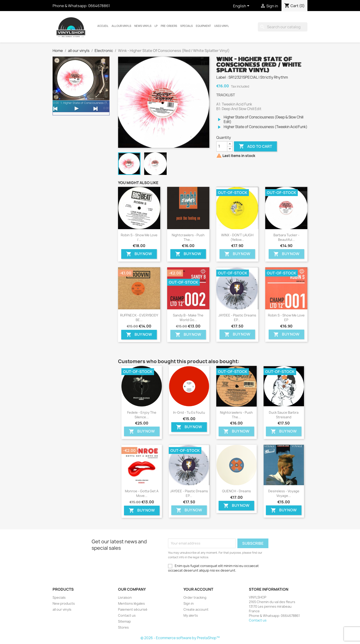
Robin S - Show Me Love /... (139, 237)
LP (156, 26)
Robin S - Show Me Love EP (286, 318)
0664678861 (99, 6)
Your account (198, 589)
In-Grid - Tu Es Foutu (189, 412)
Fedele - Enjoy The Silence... (142, 415)
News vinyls (143, 26)
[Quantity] (222, 146)
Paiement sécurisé (133, 609)
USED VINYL (222, 26)
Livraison (125, 597)
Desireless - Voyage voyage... (284, 493)
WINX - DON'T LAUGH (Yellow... (237, 237)
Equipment (203, 26)
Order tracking (195, 597)
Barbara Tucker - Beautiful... (286, 237)
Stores (123, 627)
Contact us (127, 615)
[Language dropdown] (242, 6)
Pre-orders (169, 26)
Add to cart (255, 146)
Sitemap (124, 621)
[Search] (283, 27)
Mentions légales (131, 603)
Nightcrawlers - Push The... (188, 237)
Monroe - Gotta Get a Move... (142, 493)
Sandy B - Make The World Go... (188, 318)
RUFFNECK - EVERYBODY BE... (139, 318)
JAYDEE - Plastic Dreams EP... (237, 318)
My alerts (191, 615)
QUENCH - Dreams (236, 491)
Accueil (103, 26)
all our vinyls (121, 26)
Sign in (189, 603)
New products (64, 603)
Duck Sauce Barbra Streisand (284, 415)
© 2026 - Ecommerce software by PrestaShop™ (180, 638)
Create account (196, 609)
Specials (187, 26)
